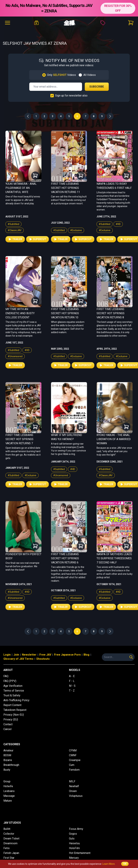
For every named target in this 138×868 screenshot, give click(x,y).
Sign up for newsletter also (71, 96)
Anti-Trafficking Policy (16, 700)
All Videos (90, 75)
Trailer (15, 239)
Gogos (73, 834)
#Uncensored (15, 356)
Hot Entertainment (80, 853)
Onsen (73, 791)
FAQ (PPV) (10, 681)
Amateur (8, 750)
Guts (72, 839)
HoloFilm (74, 848)
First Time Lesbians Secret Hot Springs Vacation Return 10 (65, 313)
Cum (72, 765)
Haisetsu (74, 843)
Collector (9, 834)
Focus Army (76, 829)
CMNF (73, 755)
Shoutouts (43, 659)
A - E (72, 676)
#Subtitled (13, 224)
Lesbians (9, 791)
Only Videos (61, 75)
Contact (8, 724)
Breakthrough (11, 765)
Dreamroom (10, 843)
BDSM (7, 755)
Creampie (75, 760)
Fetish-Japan (11, 853)
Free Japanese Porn (67, 655)
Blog (86, 655)
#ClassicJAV (15, 230)
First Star (9, 858)
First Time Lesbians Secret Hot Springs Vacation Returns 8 (111, 313)
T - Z (72, 691)
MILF (72, 781)
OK (125, 864)
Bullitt (7, 829)
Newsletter (29, 655)
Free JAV (45, 655)
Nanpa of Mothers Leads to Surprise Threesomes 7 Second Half (114, 558)
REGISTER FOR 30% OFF (118, 8)
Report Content (12, 705)
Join (16, 655)
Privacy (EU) (11, 719)
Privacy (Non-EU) (14, 715)
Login (7, 655)
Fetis (7, 848)
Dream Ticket (11, 839)
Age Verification (13, 686)
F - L (72, 681)
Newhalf (74, 786)
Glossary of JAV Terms (18, 659)
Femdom (74, 770)
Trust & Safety (12, 695)
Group (7, 781)
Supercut (37, 239)
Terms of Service (14, 691)
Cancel (7, 729)
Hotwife (8, 786)
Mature (8, 801)
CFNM (73, 750)
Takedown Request (15, 710)
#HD (118, 224)
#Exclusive (76, 230)
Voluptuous (76, 796)
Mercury (74, 858)
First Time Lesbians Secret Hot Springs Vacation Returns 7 (19, 439)
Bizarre (8, 760)
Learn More (109, 864)
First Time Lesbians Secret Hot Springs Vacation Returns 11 (65, 188)
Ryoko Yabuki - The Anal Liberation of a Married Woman (114, 439)
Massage (9, 796)
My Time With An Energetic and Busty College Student (20, 313)
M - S (72, 686)
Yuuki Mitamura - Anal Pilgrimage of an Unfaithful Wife (21, 188)
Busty (7, 770)
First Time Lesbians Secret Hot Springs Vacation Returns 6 (65, 558)
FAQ (6, 676)
